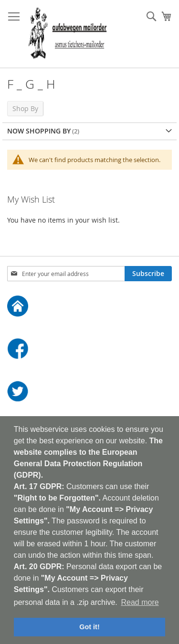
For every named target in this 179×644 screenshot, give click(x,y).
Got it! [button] (89, 627)
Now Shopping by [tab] (39, 131)
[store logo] (68, 34)
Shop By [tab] (25, 108)
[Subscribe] (148, 274)
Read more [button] (140, 602)
